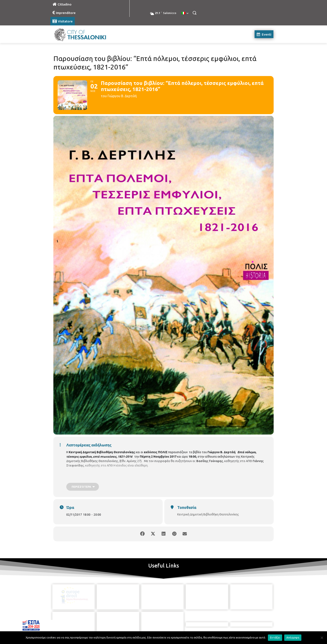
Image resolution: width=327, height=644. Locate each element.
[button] (194, 13)
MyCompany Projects (262, 631)
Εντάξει (275, 637)
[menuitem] (185, 13)
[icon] (183, 620)
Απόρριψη (293, 637)
